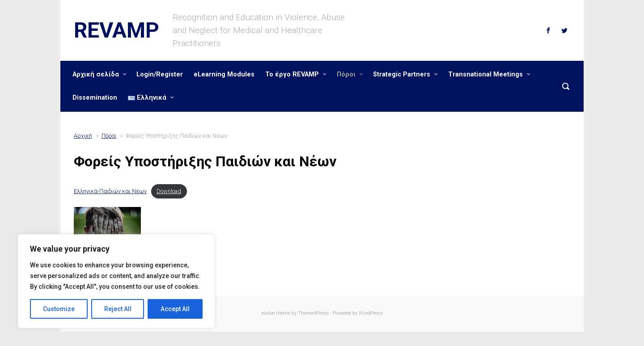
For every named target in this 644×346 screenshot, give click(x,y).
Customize (59, 309)
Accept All (175, 309)
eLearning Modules (224, 74)
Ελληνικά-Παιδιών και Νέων (110, 191)
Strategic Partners (402, 74)
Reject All (118, 309)
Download (169, 191)
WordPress (371, 313)
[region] (116, 281)
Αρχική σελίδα (96, 74)
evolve (268, 313)
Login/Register (160, 74)
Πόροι (346, 74)
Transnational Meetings (485, 74)
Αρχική (83, 136)
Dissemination (95, 98)
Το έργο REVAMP (292, 74)
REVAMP (117, 30)
